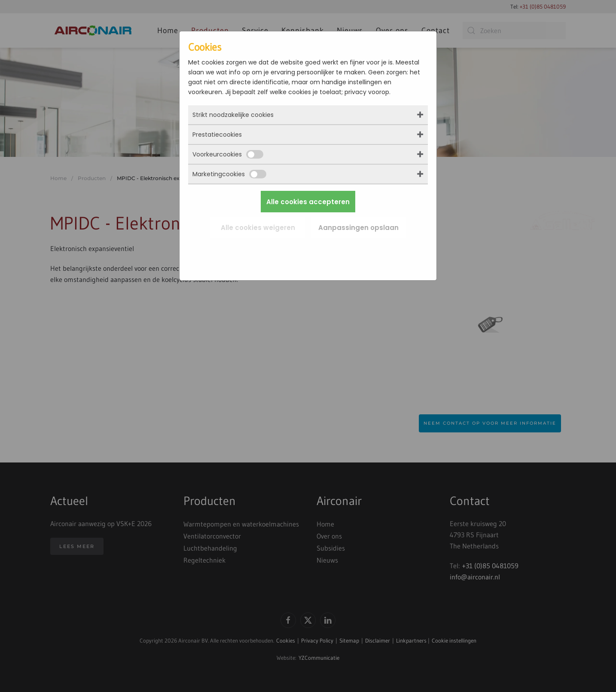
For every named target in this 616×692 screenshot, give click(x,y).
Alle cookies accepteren (308, 202)
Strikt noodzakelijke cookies (233, 115)
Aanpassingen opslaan (358, 228)
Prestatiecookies (217, 135)
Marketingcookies (229, 174)
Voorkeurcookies (228, 154)
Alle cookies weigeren (258, 228)
